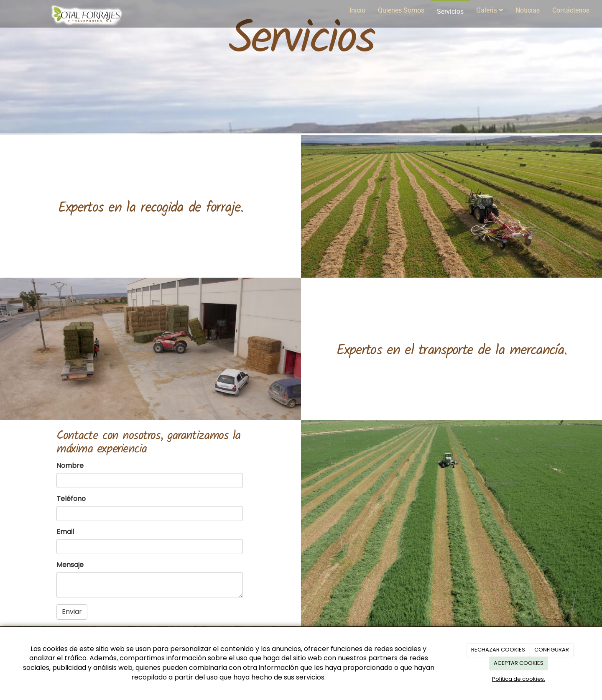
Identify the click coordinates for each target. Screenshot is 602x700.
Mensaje (70, 565)
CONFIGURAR (552, 650)
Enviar (72, 612)
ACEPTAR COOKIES (519, 663)
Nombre (70, 466)
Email (65, 532)
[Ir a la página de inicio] (87, 10)
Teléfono (71, 499)
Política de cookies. (519, 679)
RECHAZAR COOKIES (498, 650)
